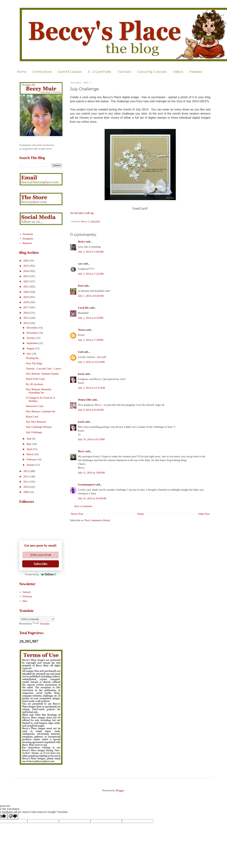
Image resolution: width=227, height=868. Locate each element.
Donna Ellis (85, 400)
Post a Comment (83, 506)
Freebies (196, 72)
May (29, 444)
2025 (26, 266)
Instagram (28, 239)
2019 (26, 297)
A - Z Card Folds (100, 72)
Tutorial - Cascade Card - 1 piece (44, 369)
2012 (26, 477)
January (31, 465)
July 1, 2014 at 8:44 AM (91, 296)
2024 (26, 271)
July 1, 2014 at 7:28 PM (91, 340)
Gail (80, 352)
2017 (26, 307)
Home (22, 72)
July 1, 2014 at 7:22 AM (91, 274)
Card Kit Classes (70, 72)
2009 (26, 492)
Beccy (81, 451)
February (32, 459)
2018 (26, 302)
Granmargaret (86, 485)
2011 (26, 482)
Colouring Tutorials (152, 72)
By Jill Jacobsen (35, 384)
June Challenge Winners (39, 427)
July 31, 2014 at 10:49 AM (92, 498)
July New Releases (36, 422)
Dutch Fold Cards (35, 379)
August (31, 348)
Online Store (42, 72)
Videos (178, 72)
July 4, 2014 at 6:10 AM (91, 410)
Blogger (120, 790)
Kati (80, 286)
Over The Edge (34, 363)
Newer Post (77, 514)
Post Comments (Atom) (97, 520)
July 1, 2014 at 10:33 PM (91, 362)
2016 (26, 313)
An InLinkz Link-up (82, 213)
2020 (26, 292)
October (31, 338)
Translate (41, 624)
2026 (26, 261)
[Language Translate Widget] (37, 619)
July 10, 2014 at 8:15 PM (91, 439)
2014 (26, 323)
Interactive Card (35, 406)
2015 (26, 318)
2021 (26, 287)
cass (80, 264)
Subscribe (41, 564)
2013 (26, 471)
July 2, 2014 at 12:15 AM (91, 388)
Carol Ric (83, 308)
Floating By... (33, 358)
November (32, 333)
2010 (26, 487)
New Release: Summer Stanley (43, 374)
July (29, 354)
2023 (26, 276)
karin (81, 374)
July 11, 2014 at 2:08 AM (91, 473)
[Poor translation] (13, 816)
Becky (81, 242)
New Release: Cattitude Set (41, 411)
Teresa (82, 330)
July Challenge (34, 432)
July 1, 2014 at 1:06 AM (91, 252)
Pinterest (27, 243)
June (29, 439)
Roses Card (32, 417)
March (30, 454)
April (30, 449)
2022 (26, 281)
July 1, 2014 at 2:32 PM (91, 318)
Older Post (204, 514)
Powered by (41, 574)
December (32, 328)
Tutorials (124, 72)
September (33, 343)
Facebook (28, 234)
